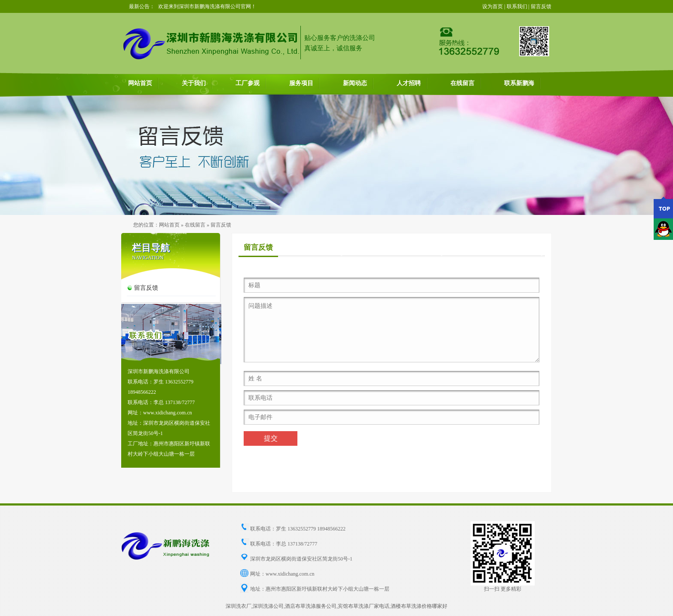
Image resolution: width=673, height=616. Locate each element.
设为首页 (493, 6)
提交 (271, 438)
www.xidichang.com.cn (290, 574)
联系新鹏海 (519, 83)
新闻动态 (355, 83)
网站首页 (140, 83)
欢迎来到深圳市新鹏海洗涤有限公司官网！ (207, 6)
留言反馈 (541, 6)
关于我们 (194, 83)
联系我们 (517, 6)
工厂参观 (248, 83)
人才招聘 (409, 83)
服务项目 (301, 83)
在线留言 (462, 83)
